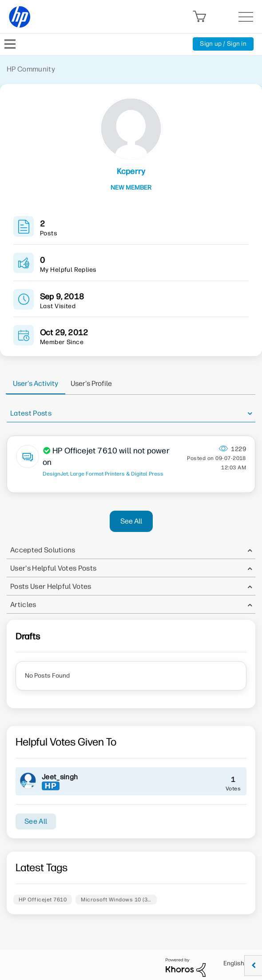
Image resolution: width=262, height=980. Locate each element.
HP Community (31, 69)
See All (131, 521)
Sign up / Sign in (223, 44)
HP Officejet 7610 (43, 900)
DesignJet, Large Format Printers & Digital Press (103, 474)
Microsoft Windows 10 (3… (116, 900)
